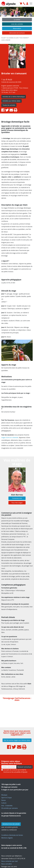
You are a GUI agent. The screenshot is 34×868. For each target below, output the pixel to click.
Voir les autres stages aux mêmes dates (17, 740)
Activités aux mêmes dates (12, 101)
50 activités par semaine (10, 808)
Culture (4, 803)
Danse (3, 800)
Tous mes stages (17, 503)
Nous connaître (7, 864)
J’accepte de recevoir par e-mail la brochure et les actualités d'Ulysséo (15, 771)
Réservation (17, 28)
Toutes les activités (9, 105)
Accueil (3, 38)
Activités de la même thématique (14, 97)
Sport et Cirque (6, 798)
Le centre (17, 20)
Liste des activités (17, 24)
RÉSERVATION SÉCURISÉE (11, 824)
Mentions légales (7, 838)
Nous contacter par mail (9, 861)
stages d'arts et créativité (10, 437)
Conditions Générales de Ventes (12, 835)
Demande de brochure (17, 33)
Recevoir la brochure (24, 767)
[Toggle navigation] (31, 3)
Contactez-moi (17, 498)
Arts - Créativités (7, 806)
